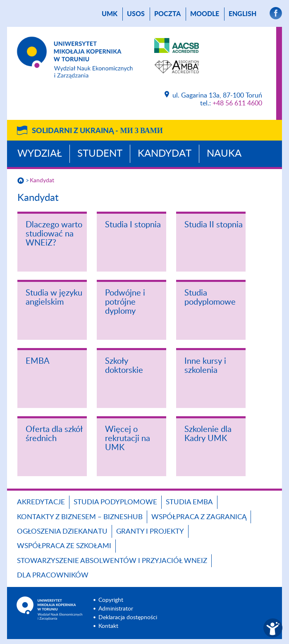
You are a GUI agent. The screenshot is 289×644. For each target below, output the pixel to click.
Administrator (116, 609)
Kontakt (108, 626)
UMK (110, 14)
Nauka (224, 154)
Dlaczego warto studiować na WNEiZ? (54, 234)
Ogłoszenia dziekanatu (62, 531)
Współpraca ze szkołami (64, 546)
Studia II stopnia (214, 225)
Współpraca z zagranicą (199, 517)
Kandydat (165, 154)
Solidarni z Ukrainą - (97, 131)
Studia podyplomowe (210, 298)
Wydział (40, 154)
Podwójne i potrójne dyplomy (125, 302)
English (242, 14)
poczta (167, 14)
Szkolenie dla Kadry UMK (208, 434)
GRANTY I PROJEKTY (150, 531)
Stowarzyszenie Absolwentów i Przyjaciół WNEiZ (112, 561)
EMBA (38, 361)
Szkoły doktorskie (124, 366)
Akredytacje (41, 502)
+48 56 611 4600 (237, 103)
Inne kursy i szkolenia (205, 366)
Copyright (111, 600)
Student (100, 154)
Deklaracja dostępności (128, 618)
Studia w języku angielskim (54, 298)
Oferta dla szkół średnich (54, 434)
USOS (136, 14)
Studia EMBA (189, 502)
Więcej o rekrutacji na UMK (128, 439)
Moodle (205, 14)
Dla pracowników (53, 575)
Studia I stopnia (133, 225)
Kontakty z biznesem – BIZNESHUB (80, 517)
